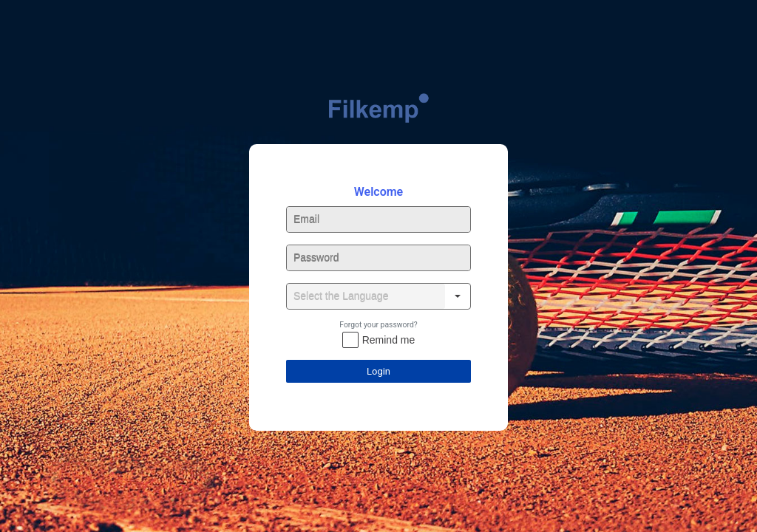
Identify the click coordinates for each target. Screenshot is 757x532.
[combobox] (366, 296)
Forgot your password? (378, 325)
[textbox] (378, 219)
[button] (458, 296)
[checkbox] (379, 340)
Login (378, 371)
